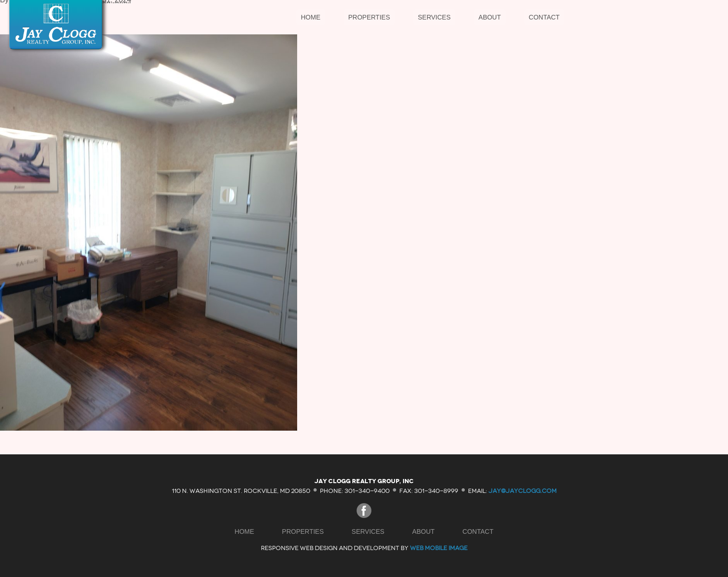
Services (434, 17)
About (490, 17)
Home (311, 17)
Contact (544, 17)
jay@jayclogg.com (523, 490)
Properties (369, 17)
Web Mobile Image (439, 548)
